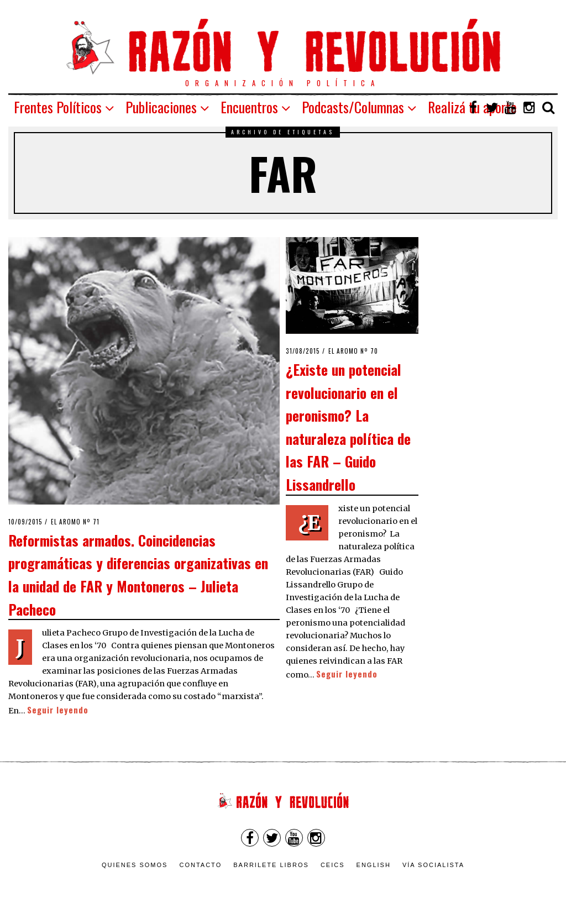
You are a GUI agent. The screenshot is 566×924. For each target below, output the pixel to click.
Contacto (200, 865)
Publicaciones (161, 107)
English (374, 865)
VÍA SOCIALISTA (433, 865)
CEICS (333, 865)
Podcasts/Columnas (353, 107)
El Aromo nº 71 (75, 522)
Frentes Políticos (58, 107)
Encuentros (249, 107)
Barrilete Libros (271, 865)
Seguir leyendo (58, 710)
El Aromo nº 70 (353, 351)
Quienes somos (135, 865)
